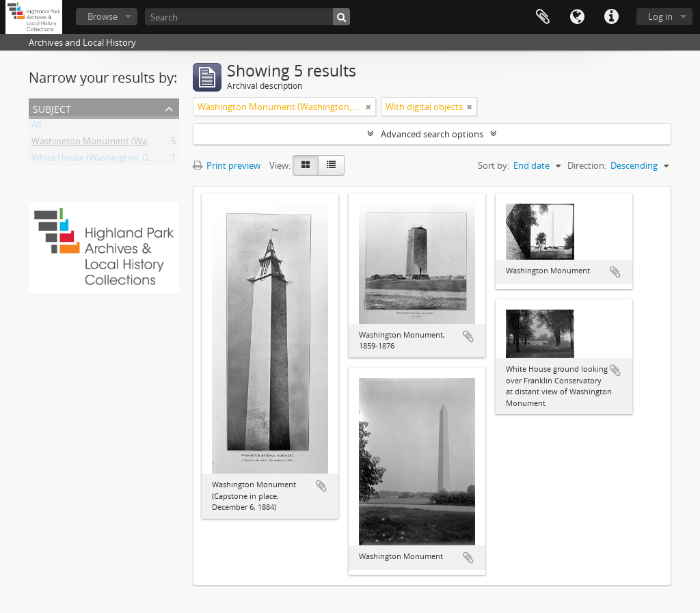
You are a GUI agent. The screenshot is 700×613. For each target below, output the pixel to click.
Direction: (587, 165)
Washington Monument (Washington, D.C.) (119, 144)
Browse (103, 16)
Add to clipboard (321, 486)
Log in (660, 16)
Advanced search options (432, 134)
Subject (52, 108)
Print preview (227, 165)
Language (577, 17)
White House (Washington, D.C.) (96, 160)
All (36, 127)
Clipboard (543, 17)
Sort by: (494, 165)
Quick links (611, 17)
